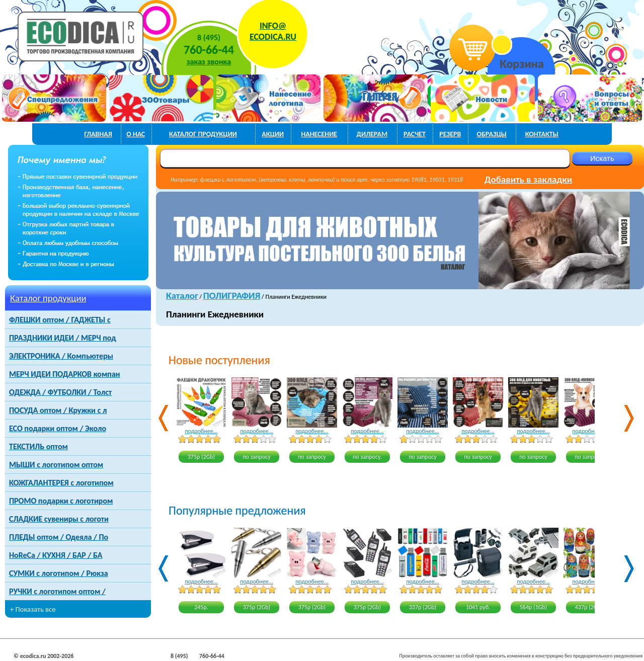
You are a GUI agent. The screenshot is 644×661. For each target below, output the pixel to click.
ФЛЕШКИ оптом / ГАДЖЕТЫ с (60, 320)
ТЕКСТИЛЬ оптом (38, 446)
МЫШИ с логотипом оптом (56, 465)
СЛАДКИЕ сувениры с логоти (59, 519)
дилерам (372, 134)
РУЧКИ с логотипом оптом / (57, 591)
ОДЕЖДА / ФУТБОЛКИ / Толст (60, 392)
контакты (542, 134)
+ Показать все (33, 609)
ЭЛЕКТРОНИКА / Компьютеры (61, 356)
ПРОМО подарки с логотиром (61, 501)
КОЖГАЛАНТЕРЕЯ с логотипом (61, 483)
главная (98, 134)
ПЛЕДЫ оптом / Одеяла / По (59, 537)
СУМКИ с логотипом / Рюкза (59, 573)
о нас (136, 134)
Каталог (182, 296)
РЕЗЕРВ (450, 134)
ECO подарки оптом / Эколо (58, 428)
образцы (492, 134)
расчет (415, 134)
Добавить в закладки (528, 179)
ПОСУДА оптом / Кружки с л (58, 410)
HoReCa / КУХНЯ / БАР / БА (56, 555)
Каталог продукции (48, 298)
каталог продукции (203, 134)
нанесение (319, 134)
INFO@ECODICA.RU (273, 31)
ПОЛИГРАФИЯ (232, 296)
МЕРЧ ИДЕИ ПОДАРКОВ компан (65, 374)
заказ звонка (209, 62)
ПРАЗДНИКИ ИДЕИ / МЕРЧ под (63, 338)
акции (273, 134)
